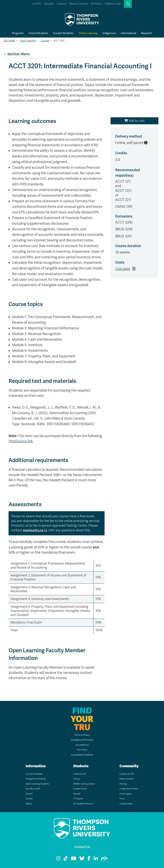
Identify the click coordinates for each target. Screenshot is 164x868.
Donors (29, 799)
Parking (123, 784)
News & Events (79, 4)
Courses (45, 41)
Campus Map (126, 804)
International (128, 33)
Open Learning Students (37, 784)
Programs (18, 33)
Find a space (126, 794)
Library (77, 779)
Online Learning (88, 33)
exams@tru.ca (33, 530)
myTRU (37, 4)
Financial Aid (79, 774)
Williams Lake (113, 4)
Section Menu (17, 54)
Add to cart (134, 121)
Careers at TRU (127, 774)
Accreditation (82, 745)
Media (29, 804)
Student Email (80, 789)
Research (147, 33)
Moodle (49, 4)
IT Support (78, 799)
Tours (122, 799)
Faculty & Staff (33, 789)
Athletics (96, 4)
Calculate (123, 269)
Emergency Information (82, 740)
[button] (128, 4)
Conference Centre (129, 789)
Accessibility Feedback (82, 755)
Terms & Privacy (82, 735)
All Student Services (83, 804)
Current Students (63, 33)
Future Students (38, 33)
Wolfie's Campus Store (84, 784)
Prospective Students (36, 779)
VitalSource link (21, 441)
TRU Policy (82, 750)
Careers (61, 4)
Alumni (29, 794)
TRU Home (9, 41)
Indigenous (109, 33)
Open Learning (28, 41)
